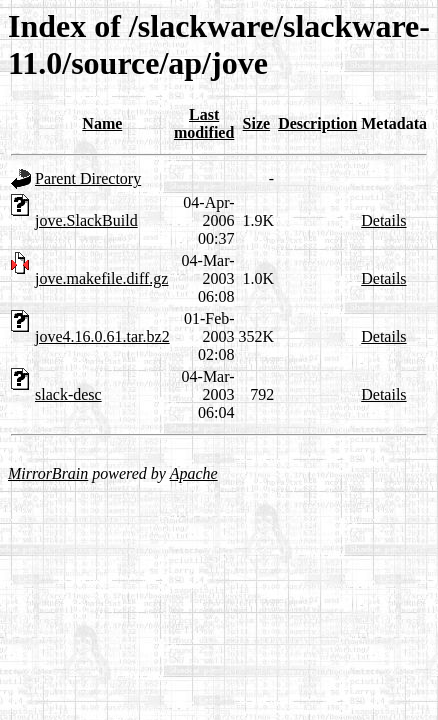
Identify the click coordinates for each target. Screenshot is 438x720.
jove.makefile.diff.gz (101, 278)
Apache (194, 473)
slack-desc (68, 394)
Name (102, 123)
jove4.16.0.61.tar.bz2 (102, 336)
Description (317, 123)
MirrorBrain (48, 473)
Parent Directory (88, 178)
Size (257, 123)
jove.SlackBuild (86, 220)
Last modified (204, 123)
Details (383, 220)
